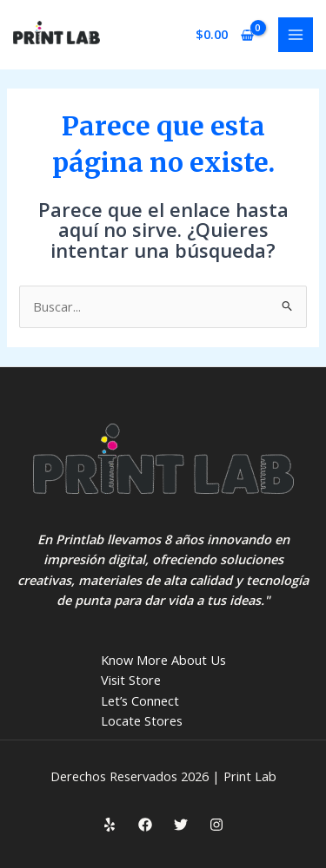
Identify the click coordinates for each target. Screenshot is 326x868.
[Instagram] (216, 825)
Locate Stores (142, 720)
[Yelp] (110, 825)
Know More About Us (163, 660)
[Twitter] (181, 825)
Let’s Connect (140, 700)
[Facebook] (145, 825)
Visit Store (131, 680)
